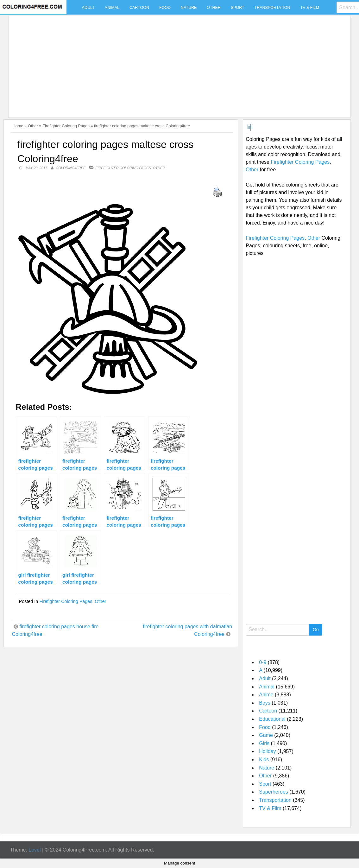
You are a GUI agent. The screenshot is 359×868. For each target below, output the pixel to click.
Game (266, 735)
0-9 (263, 662)
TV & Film (310, 8)
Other (214, 8)
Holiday (267, 751)
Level (35, 850)
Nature (189, 8)
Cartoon (139, 8)
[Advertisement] (178, 63)
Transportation (272, 8)
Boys (265, 703)
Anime (266, 695)
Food (165, 8)
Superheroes (274, 792)
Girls (264, 743)
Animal (112, 8)
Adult (88, 8)
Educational (272, 719)
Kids (264, 760)
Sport (238, 8)
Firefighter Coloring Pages (66, 126)
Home (18, 126)
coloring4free (71, 168)
